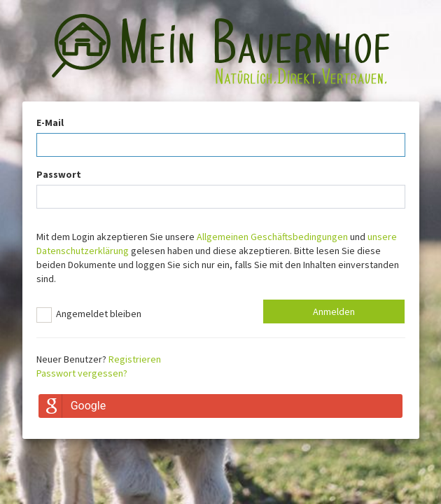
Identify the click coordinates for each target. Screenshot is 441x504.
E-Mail (50, 122)
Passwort (59, 174)
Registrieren (135, 359)
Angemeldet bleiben (89, 315)
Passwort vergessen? (82, 373)
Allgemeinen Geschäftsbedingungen (272, 237)
